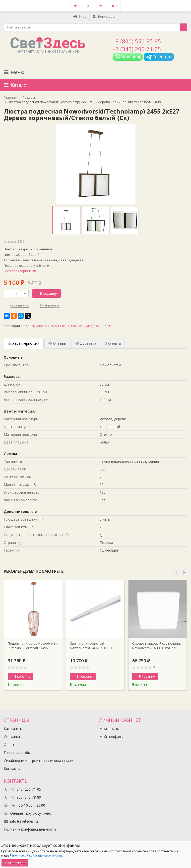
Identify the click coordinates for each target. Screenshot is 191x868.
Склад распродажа (98, 326)
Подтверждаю (15, 863)
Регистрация (105, 16)
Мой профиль (111, 737)
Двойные (58, 326)
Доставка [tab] (86, 343)
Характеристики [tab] (24, 343)
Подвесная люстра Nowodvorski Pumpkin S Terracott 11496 (33, 646)
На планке (74, 326)
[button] (176, 573)
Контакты (12, 769)
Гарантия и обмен (19, 753)
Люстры (43, 326)
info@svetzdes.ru (24, 821)
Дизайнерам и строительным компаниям (38, 761)
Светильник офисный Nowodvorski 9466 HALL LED (91, 646)
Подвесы (28, 326)
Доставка (12, 737)
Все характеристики (20, 271)
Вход (80, 16)
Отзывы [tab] (57, 343)
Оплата (10, 745)
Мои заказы (109, 729)
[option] (66, 220)
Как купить (13, 729)
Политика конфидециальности (30, 829)
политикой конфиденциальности (37, 855)
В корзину (46, 293)
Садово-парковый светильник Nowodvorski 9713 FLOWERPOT (157, 646)
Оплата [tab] (113, 343)
